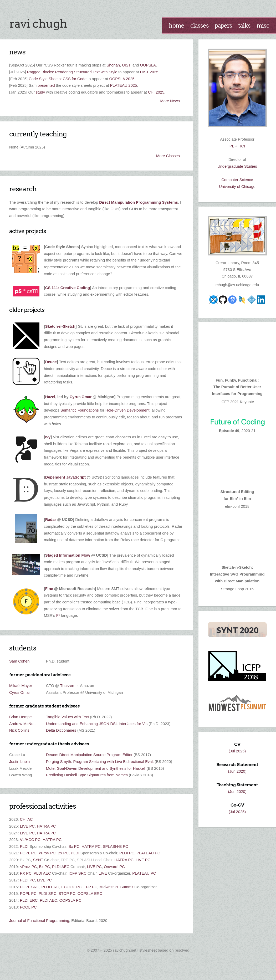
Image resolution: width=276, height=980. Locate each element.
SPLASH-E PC (116, 846)
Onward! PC (114, 867)
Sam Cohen (19, 661)
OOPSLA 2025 (122, 79)
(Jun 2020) (237, 771)
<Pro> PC (47, 853)
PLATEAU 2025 (124, 85)
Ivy (48, 437)
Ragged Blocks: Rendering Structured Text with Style (72, 72)
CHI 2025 (156, 92)
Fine (49, 589)
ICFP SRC (78, 873)
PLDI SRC (48, 894)
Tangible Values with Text (67, 717)
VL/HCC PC (30, 840)
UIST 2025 (149, 72)
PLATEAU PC (148, 853)
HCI (242, 146)
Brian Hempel (21, 717)
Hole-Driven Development (127, 410)
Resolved (182, 950)
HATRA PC (46, 826)
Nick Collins (19, 730)
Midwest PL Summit (116, 887)
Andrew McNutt (22, 724)
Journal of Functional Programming (39, 921)
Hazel (50, 397)
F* (58, 615)
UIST (126, 65)
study (40, 92)
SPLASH (84, 860)
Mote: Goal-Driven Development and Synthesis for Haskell (96, 768)
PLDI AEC (61, 867)
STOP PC (67, 894)
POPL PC (28, 853)
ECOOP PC (71, 887)
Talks (244, 25)
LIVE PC (27, 826)
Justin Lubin (19, 762)
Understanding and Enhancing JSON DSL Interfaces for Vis (97, 724)
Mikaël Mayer (21, 686)
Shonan (113, 65)
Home (177, 25)
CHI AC (26, 819)
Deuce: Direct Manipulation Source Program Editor (89, 755)
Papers (223, 25)
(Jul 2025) (237, 751)
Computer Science (237, 180)
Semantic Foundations (80, 410)
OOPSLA (148, 65)
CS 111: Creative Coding (68, 288)
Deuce (51, 362)
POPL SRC (30, 887)
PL (232, 146)
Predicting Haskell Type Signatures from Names (87, 775)
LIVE (103, 873)
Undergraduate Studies (237, 166)
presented (46, 85)
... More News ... (170, 101)
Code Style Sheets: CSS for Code (58, 79)
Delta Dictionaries (61, 730)
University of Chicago (237, 187)
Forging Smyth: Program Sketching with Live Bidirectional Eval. (100, 762)
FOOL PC (28, 907)
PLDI (24, 846)
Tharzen (67, 686)
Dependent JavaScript (65, 477)
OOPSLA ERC (90, 894)
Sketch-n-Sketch (60, 326)
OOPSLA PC (70, 900)
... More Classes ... (168, 156)
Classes (200, 25)
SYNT (38, 860)
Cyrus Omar (81, 397)
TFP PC (90, 887)
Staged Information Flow (68, 555)
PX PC (26, 873)
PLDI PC (127, 853)
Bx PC (74, 846)
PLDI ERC (50, 887)
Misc (263, 25)
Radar (51, 520)
